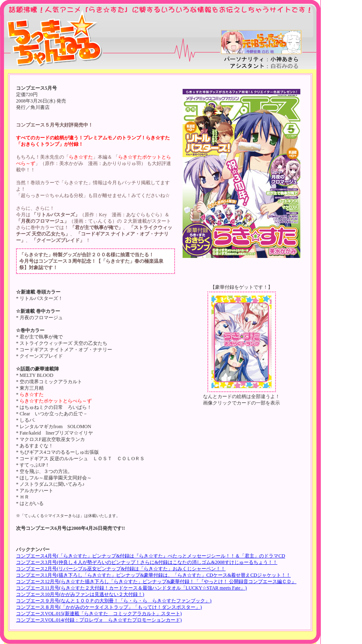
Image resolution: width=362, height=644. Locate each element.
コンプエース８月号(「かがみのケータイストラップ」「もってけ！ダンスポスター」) (109, 607)
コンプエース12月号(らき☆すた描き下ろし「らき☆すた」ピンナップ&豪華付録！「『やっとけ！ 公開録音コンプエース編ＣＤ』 (156, 582)
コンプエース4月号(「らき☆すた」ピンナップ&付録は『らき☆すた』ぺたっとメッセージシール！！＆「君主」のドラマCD (151, 556)
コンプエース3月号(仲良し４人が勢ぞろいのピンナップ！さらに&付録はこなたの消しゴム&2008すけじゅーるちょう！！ (147, 562)
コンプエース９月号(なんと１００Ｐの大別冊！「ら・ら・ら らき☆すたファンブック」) (114, 601)
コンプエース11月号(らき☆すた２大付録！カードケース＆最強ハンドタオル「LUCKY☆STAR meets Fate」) (131, 588)
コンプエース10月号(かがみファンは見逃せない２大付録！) (80, 594)
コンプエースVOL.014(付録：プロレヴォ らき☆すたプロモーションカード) (99, 620)
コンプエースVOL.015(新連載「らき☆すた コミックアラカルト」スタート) (99, 614)
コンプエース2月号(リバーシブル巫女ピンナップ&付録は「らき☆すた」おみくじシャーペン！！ (121, 569)
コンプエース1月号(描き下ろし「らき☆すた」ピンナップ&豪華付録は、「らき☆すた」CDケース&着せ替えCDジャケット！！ (153, 575)
